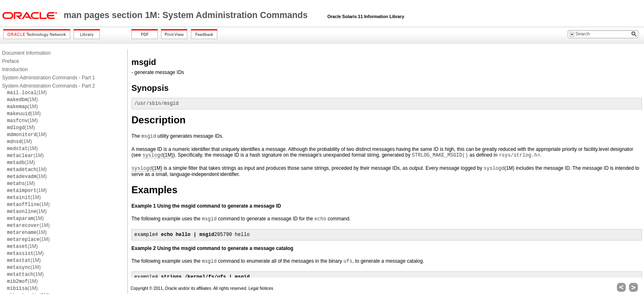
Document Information (26, 53)
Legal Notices (261, 288)
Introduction (15, 69)
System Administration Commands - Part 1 (48, 78)
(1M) (27, 92)
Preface (10, 61)
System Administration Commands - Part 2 (48, 86)
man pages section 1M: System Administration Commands (187, 15)
